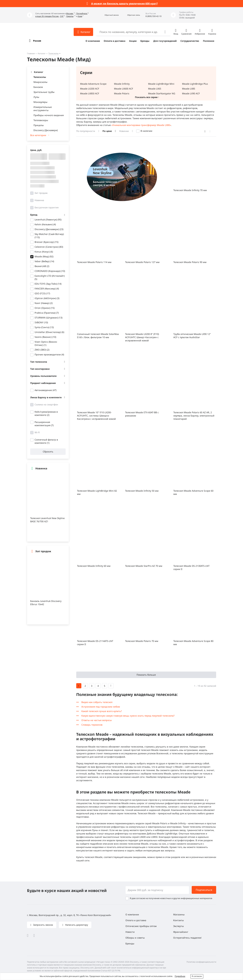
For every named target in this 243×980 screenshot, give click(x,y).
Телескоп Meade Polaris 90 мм (190, 262)
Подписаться (204, 890)
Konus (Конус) (44, 252)
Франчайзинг (181, 932)
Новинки (124, 131)
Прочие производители (49, 354)
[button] (108, 15)
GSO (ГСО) (42, 293)
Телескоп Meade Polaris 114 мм (94, 262)
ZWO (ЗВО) (42, 350)
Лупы (36, 97)
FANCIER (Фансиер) (47, 289)
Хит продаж (41, 193)
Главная (31, 53)
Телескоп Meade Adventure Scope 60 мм (193, 492)
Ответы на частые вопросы (97, 720)
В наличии (146, 131)
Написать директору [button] (76, 925)
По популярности (86, 131)
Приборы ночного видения (49, 115)
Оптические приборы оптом (141, 926)
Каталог (42, 53)
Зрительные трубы (44, 92)
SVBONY (41, 322)
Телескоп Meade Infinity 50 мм (142, 491)
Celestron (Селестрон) (49, 247)
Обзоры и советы (135, 938)
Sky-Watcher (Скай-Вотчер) (49, 236)
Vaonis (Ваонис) (45, 337)
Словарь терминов (92, 725)
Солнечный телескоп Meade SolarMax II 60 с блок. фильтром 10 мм (98, 336)
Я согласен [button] (197, 976)
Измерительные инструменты (43, 109)
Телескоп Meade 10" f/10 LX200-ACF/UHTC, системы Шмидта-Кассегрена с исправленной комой (96, 416)
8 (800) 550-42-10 (154, 16)
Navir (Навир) (44, 303)
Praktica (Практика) (47, 313)
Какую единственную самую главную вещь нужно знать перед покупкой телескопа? (128, 716)
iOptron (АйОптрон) (47, 298)
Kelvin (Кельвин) (45, 224)
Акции (133, 41)
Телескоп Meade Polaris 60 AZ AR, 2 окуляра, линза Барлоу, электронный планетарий (194, 416)
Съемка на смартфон (46, 404)
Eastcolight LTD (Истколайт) (50, 277)
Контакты (179, 920)
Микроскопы (40, 82)
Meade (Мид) (44, 256)
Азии (80, 16)
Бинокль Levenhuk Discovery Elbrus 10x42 (46, 603)
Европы (70, 16)
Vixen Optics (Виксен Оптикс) (46, 343)
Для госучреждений (165, 41)
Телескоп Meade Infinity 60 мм (94, 566)
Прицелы (39, 125)
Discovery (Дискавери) (46, 130)
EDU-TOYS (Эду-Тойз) (48, 284)
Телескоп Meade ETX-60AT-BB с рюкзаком (142, 414)
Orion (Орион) (45, 308)
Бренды (145, 41)
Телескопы (53, 53)
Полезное (209, 41)
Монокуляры (40, 102)
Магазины (179, 914)
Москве (70, 13)
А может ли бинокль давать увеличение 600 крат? (124, 4)
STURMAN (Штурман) (48, 318)
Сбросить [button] (48, 452)
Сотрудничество (190, 41)
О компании (93, 41)
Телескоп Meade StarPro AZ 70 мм (144, 566)
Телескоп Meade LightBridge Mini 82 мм (97, 492)
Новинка (39, 200)
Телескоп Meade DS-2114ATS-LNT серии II (95, 643)
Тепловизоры (41, 120)
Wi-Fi (37, 432)
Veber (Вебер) (44, 261)
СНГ (62, 16)
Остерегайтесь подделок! (187, 938)
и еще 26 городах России (47, 16)
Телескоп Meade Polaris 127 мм (142, 262)
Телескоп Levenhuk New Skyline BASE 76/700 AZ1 (47, 520)
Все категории (38, 135)
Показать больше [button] (146, 675)
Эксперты (179, 926)
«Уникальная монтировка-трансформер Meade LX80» (141, 125)
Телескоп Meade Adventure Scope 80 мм (193, 643)
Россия (37, 41)
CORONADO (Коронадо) (50, 271)
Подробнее (180, 976)
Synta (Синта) (44, 327)
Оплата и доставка (115, 41)
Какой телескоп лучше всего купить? (102, 711)
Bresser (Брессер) (46, 242)
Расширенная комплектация (44, 424)
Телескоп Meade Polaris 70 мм (142, 641)
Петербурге (82, 13)
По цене (107, 131)
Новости (130, 932)
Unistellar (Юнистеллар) (49, 332)
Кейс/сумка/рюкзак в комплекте (46, 413)
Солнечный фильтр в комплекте (46, 441)
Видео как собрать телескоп (97, 702)
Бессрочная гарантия (47, 207)
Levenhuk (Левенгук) (48, 220)
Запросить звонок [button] (43, 925)
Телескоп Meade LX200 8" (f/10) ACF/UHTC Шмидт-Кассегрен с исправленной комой (142, 337)
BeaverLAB (42, 266)
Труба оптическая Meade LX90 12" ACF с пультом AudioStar (192, 336)
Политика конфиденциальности (201, 962)
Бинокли (38, 87)
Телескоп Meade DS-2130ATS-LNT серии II (191, 567)
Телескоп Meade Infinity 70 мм (190, 190)
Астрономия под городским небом (101, 707)
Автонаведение (46, 390)
